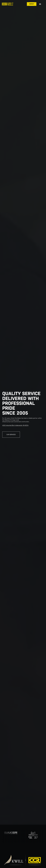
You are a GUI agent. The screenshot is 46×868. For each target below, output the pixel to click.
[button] (40, 4)
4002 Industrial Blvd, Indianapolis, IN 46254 (15, 425)
